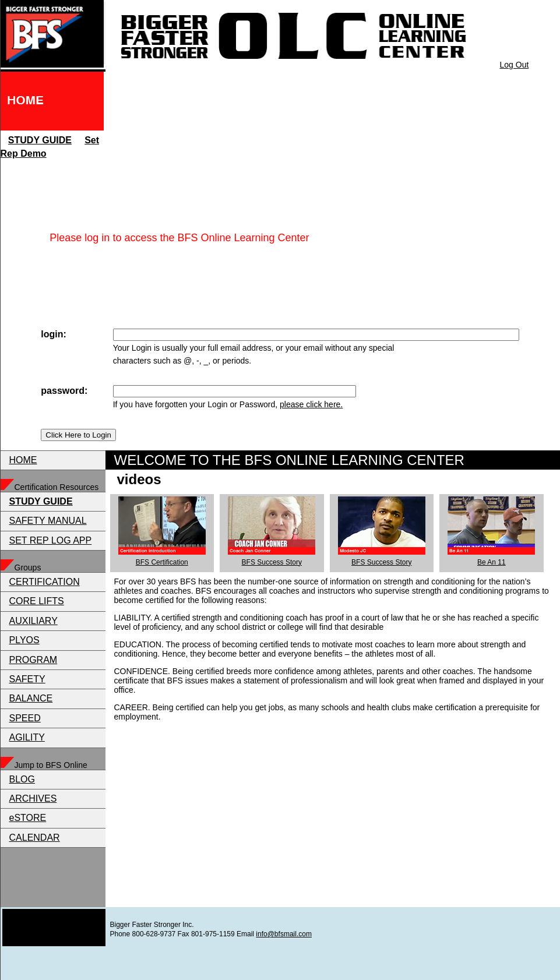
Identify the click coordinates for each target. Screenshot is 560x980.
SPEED (25, 718)
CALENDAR (35, 838)
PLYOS (24, 640)
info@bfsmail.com (284, 934)
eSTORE (28, 818)
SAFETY (27, 679)
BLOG (22, 779)
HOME (23, 460)
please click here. (311, 404)
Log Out (515, 65)
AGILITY (27, 737)
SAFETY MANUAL (48, 521)
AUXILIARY (34, 621)
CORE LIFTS (37, 601)
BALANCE (31, 698)
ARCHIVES (33, 799)
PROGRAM (34, 660)
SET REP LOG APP (51, 540)
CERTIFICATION (45, 582)
